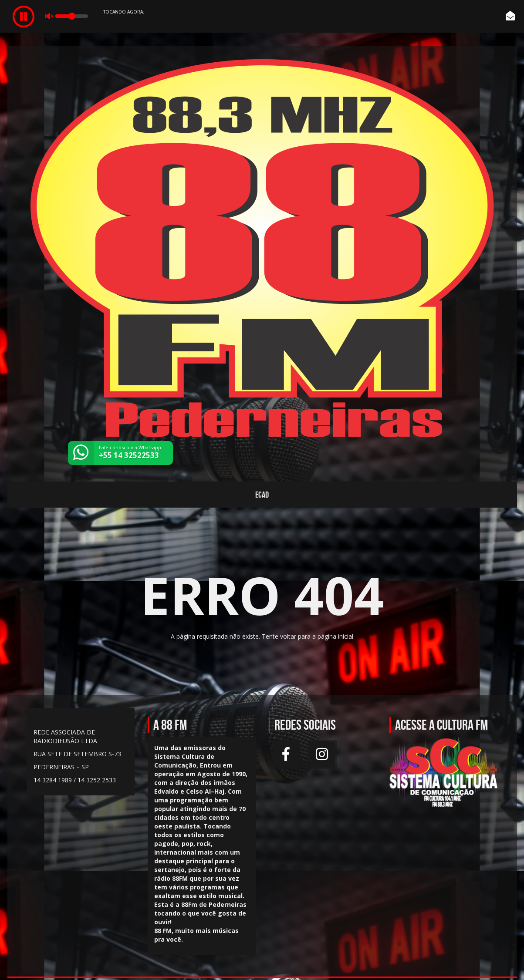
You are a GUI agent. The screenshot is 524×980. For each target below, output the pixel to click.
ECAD (262, 495)
